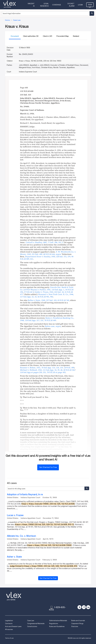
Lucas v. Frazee (15, 515)
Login (80, 5)
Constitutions (32, 626)
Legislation (9, 621)
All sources (9, 629)
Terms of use (9, 638)
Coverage (57, 5)
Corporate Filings (77, 624)
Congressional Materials (36, 624)
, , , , (48, 253)
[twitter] (79, 607)
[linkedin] (88, 607)
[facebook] (84, 607)
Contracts (9, 624)
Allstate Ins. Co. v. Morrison (21, 536)
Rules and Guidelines (57, 626)
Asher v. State (14, 557)
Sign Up (90, 5)
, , (43, 242)
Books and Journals (78, 621)
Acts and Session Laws (13, 626)
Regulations (54, 624)
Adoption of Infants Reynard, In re (25, 494)
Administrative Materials (58, 621)
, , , (47, 258)
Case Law (31, 621)
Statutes (75, 626)
